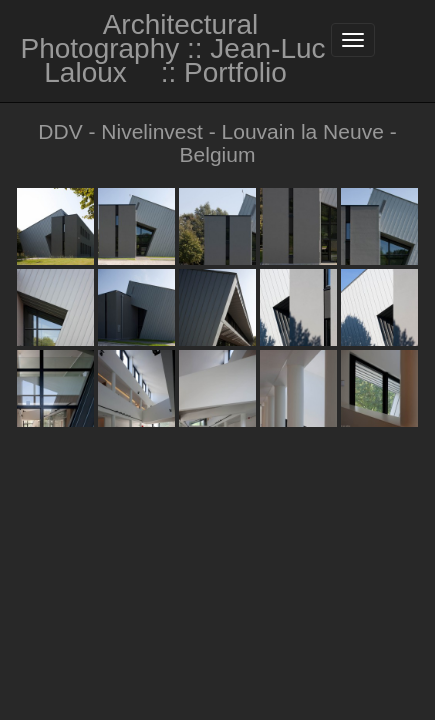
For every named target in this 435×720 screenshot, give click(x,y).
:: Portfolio (224, 72)
